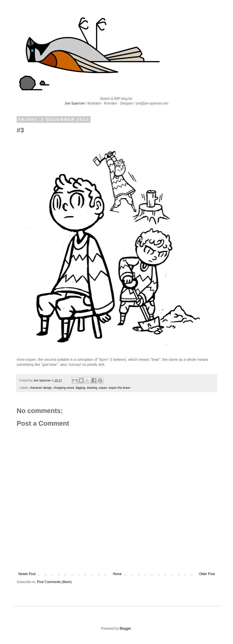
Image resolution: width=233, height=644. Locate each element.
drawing (92, 388)
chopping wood (64, 388)
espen (103, 388)
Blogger (125, 629)
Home (117, 574)
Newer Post (27, 574)
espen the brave (120, 388)
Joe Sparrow (42, 380)
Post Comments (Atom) (54, 582)
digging (80, 388)
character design (41, 388)
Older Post (207, 574)
